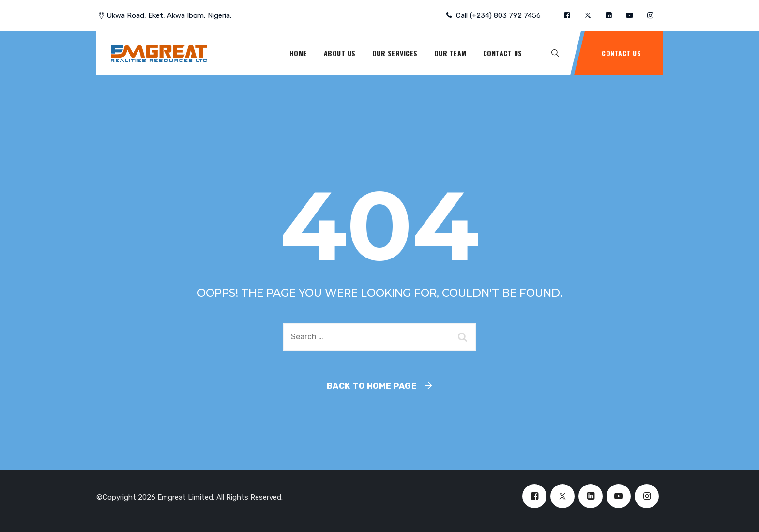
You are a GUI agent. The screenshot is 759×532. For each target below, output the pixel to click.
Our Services (395, 53)
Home (298, 53)
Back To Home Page (372, 386)
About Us (340, 53)
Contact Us (503, 53)
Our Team (450, 53)
